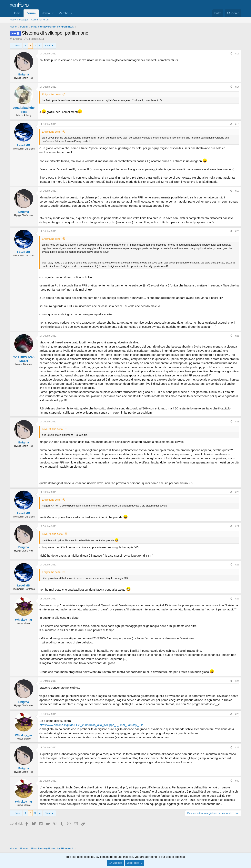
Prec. (17, 45)
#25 (237, 565)
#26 (237, 599)
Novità (46, 13)
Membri (64, 13)
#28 (237, 714)
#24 (237, 526)
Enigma (17, 39)
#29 (237, 748)
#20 (237, 231)
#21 (237, 336)
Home (17, 13)
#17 (237, 87)
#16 (237, 54)
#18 (237, 124)
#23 (237, 492)
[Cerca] (233, 13)
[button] (53, 13)
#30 (237, 781)
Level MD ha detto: (53, 429)
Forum (31, 13)
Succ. (48, 45)
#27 (237, 681)
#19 (237, 191)
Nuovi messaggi (19, 20)
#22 (237, 422)
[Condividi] (231, 54)
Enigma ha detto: (52, 94)
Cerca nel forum (40, 20)
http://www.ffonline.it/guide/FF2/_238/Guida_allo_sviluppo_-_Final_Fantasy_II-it (91, 725)
